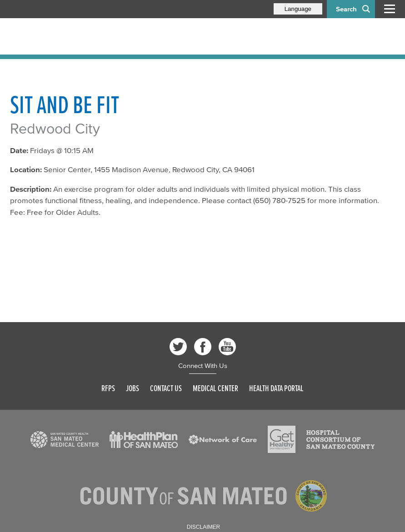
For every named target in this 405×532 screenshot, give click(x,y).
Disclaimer (203, 527)
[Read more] (65, 440)
